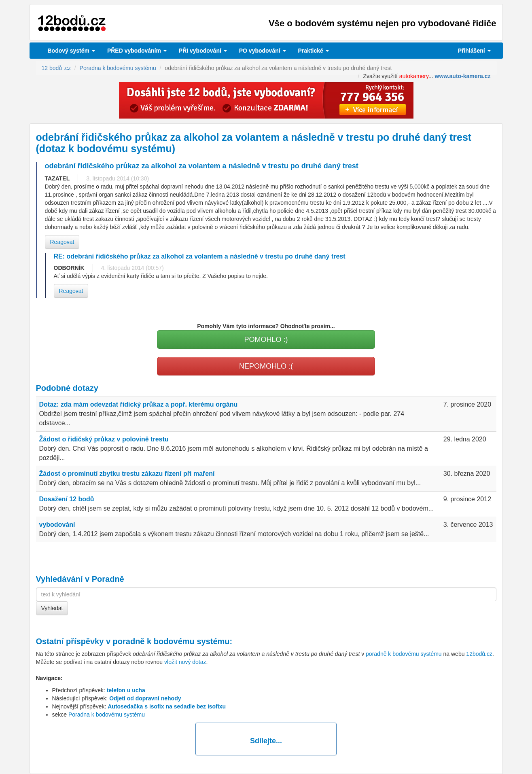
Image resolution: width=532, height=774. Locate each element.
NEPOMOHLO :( (266, 366)
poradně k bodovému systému (171, 641)
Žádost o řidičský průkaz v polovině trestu (104, 439)
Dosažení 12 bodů (67, 499)
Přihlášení (474, 51)
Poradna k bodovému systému (107, 715)
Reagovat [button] (62, 242)
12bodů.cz (479, 654)
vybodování (203, 51)
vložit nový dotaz (185, 662)
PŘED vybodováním (137, 51)
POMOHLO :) (266, 339)
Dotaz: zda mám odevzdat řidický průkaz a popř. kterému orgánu (139, 404)
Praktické (314, 51)
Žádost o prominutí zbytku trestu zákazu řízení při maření (127, 474)
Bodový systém (71, 51)
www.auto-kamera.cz (463, 76)
